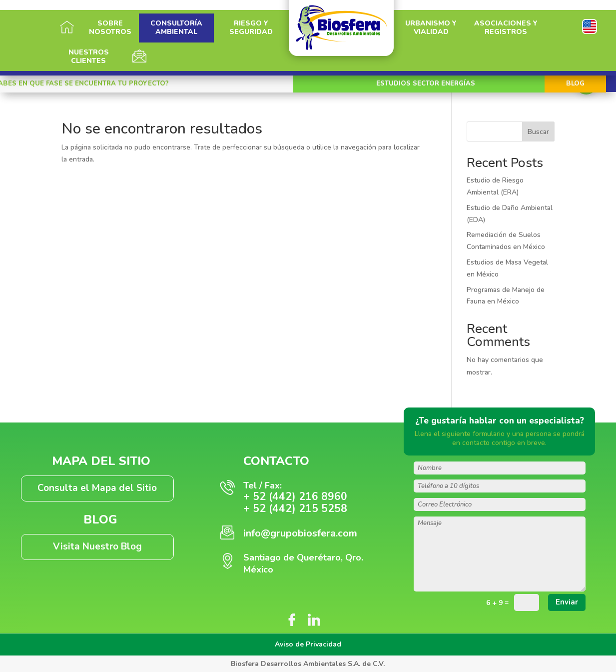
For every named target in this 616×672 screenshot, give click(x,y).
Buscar (538, 132)
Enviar (567, 602)
